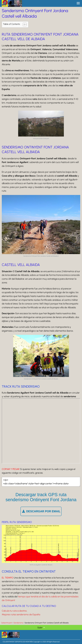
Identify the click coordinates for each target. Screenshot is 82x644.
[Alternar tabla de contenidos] (24, 24)
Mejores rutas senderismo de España (21, 614)
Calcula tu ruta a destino (14, 611)
